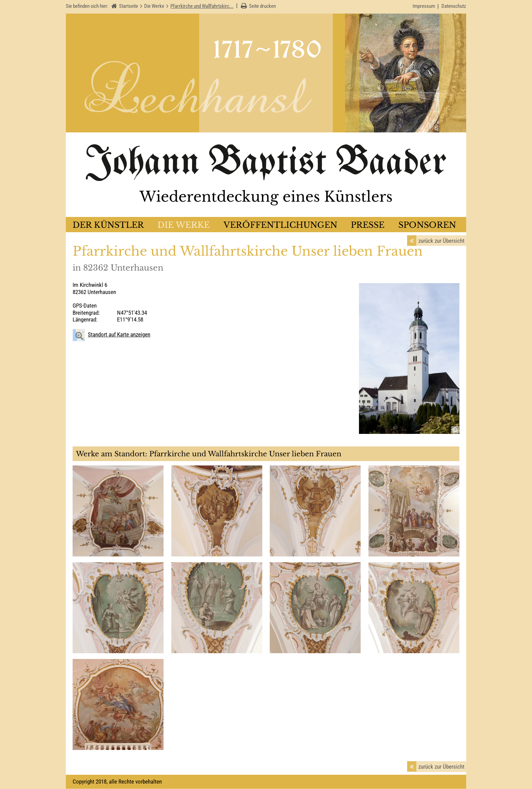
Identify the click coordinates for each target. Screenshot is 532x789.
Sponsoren (427, 225)
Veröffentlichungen (280, 225)
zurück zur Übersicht (441, 241)
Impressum (424, 6)
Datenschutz (454, 6)
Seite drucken (262, 6)
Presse (368, 225)
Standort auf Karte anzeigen (119, 335)
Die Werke (184, 225)
